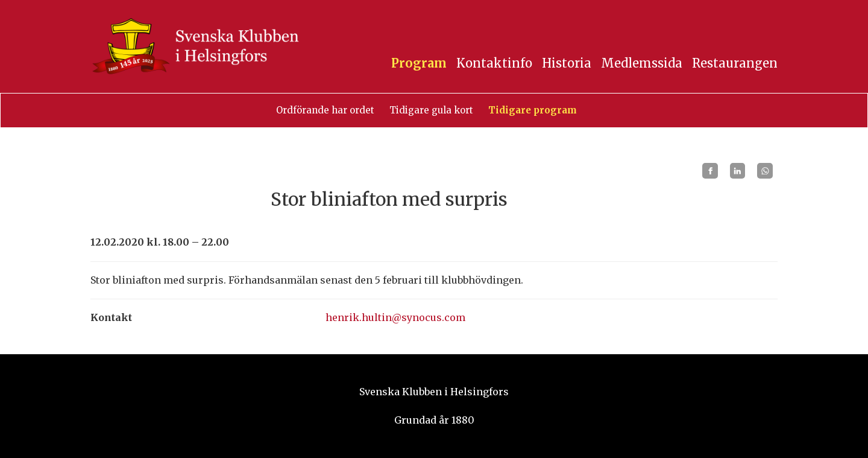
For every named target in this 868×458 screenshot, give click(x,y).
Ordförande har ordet (325, 110)
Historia (567, 63)
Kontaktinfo (494, 63)
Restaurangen (735, 63)
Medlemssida (642, 63)
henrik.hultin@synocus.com (395, 317)
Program (419, 63)
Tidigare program (533, 110)
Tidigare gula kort (431, 110)
